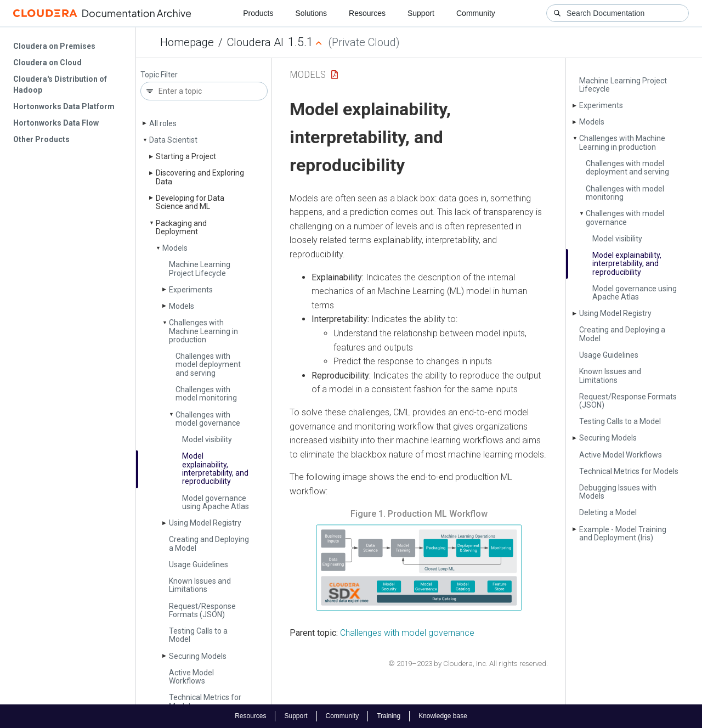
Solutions (311, 13)
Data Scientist (173, 140)
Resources (367, 13)
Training (389, 716)
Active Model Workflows (191, 677)
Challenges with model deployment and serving (208, 365)
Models (175, 248)
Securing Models (198, 656)
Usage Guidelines (199, 565)
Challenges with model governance (208, 419)
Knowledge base (443, 716)
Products (258, 13)
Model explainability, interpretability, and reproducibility (215, 469)
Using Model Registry (205, 523)
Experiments (191, 290)
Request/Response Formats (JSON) (202, 610)
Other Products (41, 139)
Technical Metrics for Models (205, 701)
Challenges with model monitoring (206, 394)
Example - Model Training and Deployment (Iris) (623, 534)
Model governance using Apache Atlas (216, 502)
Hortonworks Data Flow (56, 123)
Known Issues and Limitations (200, 585)
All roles (163, 123)
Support (421, 13)
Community (476, 13)
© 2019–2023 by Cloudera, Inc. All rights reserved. (468, 664)
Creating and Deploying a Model (209, 543)
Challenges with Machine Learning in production (203, 331)
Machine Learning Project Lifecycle (200, 269)
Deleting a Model (608, 512)
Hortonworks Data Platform (64, 106)
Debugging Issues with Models (618, 492)
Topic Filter (159, 75)
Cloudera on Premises (54, 46)
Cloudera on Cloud (47, 63)
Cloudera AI (255, 42)
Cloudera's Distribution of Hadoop (60, 84)
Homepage (187, 42)
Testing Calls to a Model (198, 635)
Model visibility (207, 439)
